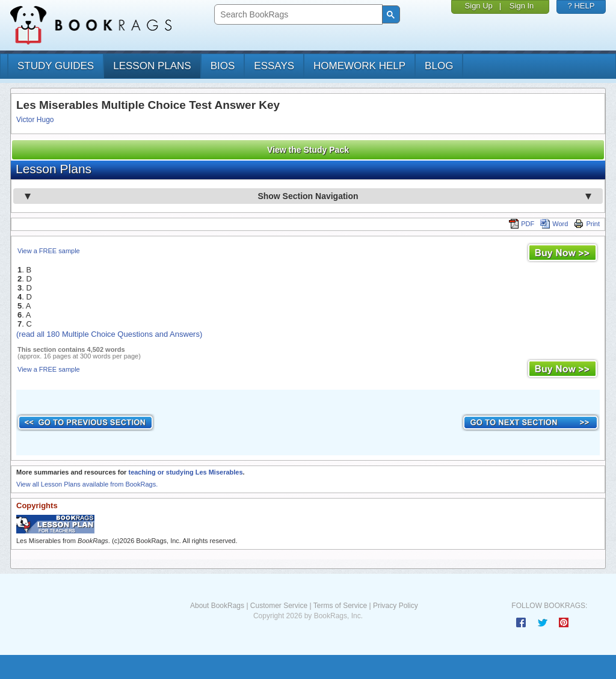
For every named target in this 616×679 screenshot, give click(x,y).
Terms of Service (340, 606)
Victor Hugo (35, 120)
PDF (522, 224)
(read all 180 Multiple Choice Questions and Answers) (109, 334)
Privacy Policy (396, 606)
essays (274, 66)
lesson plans (152, 66)
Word (554, 224)
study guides (56, 66)
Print (587, 224)
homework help (359, 66)
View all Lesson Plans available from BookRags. (87, 484)
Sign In (522, 6)
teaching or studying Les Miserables (185, 472)
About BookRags (217, 606)
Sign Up (479, 6)
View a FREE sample (49, 251)
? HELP (581, 6)
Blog (439, 66)
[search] (297, 15)
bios (223, 66)
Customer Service (279, 606)
